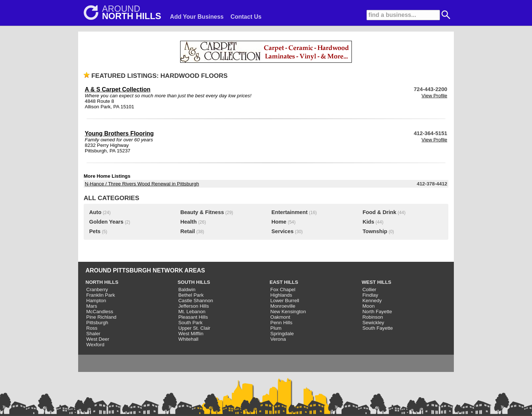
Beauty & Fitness (202, 212)
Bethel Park (191, 295)
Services (283, 231)
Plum (276, 328)
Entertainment (290, 212)
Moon (369, 306)
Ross (92, 328)
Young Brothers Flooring (119, 133)
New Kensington (288, 312)
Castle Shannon (196, 301)
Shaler (93, 334)
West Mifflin (191, 334)
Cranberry (97, 290)
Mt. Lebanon (192, 312)
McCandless (100, 312)
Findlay (370, 295)
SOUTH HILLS (194, 282)
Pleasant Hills (193, 317)
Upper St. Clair (194, 328)
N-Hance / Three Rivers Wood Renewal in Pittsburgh (142, 184)
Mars (92, 306)
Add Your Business (197, 17)
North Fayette (377, 312)
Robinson (373, 317)
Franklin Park (101, 295)
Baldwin (187, 290)
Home (279, 222)
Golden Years (106, 222)
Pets (95, 231)
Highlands (281, 295)
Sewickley (373, 323)
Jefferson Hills (194, 306)
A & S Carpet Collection (118, 89)
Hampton (96, 301)
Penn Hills (281, 323)
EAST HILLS (284, 282)
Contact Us (246, 17)
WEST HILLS (377, 282)
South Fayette (378, 328)
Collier (369, 290)
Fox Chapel (283, 290)
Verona (278, 339)
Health (188, 222)
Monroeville (283, 306)
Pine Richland (101, 317)
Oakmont (280, 317)
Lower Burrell (285, 301)
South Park (190, 323)
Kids (368, 222)
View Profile (434, 96)
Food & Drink (379, 212)
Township (375, 231)
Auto (95, 212)
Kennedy (372, 301)
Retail (187, 231)
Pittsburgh (97, 323)
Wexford (95, 345)
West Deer (98, 339)
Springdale (282, 334)
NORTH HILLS (102, 282)
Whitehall (188, 339)
